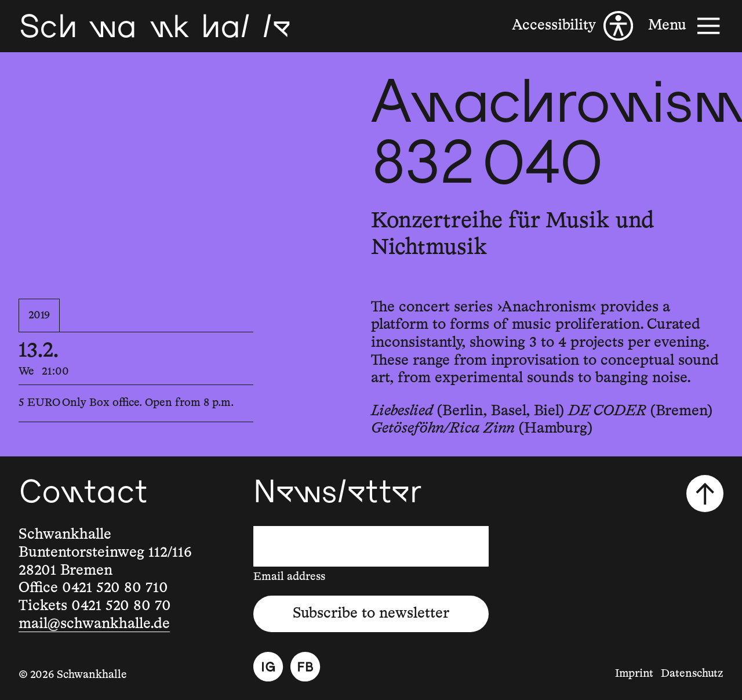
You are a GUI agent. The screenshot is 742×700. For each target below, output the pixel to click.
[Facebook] (305, 667)
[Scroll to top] (705, 494)
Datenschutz (692, 674)
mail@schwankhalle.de (94, 624)
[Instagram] (268, 667)
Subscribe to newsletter (371, 614)
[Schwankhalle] (154, 26)
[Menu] (686, 26)
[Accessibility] (572, 26)
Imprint (634, 674)
